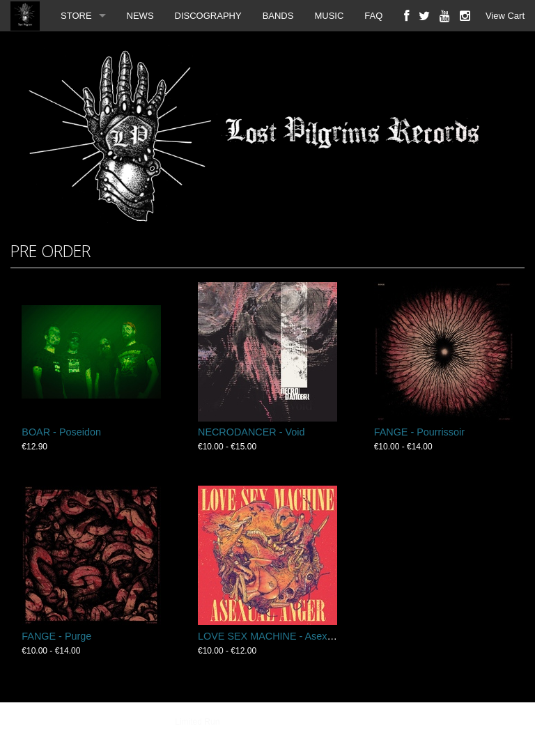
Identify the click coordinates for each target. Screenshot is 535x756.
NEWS (140, 16)
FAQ (373, 16)
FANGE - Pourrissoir (419, 432)
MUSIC (329, 16)
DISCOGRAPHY (208, 16)
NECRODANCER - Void (251, 432)
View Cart (505, 16)
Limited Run (197, 722)
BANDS (278, 16)
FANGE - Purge (56, 636)
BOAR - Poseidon (61, 432)
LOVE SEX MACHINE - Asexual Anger (284, 636)
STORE (76, 16)
